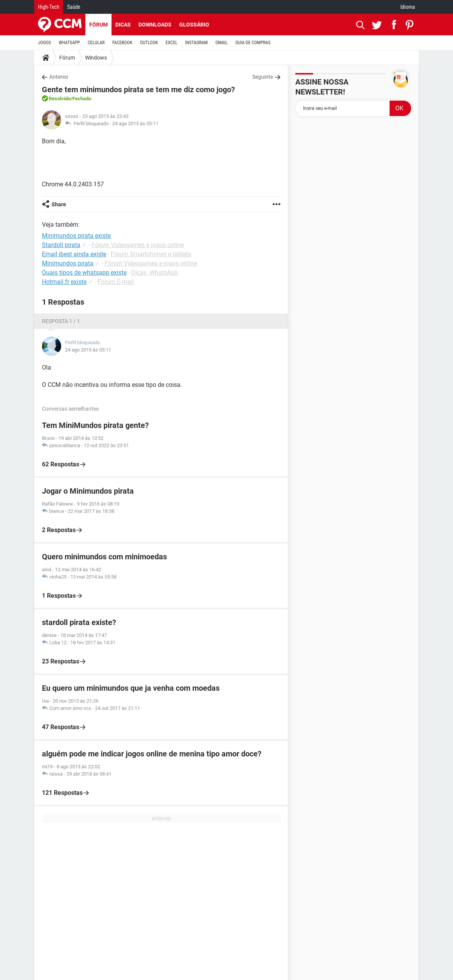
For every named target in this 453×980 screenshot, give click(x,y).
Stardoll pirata (61, 245)
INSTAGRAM (196, 43)
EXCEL (171, 43)
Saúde (73, 7)
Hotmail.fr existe (64, 282)
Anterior (59, 77)
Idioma (408, 7)
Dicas (123, 25)
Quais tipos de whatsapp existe (84, 273)
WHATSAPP (69, 43)
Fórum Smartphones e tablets (151, 254)
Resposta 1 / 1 (61, 321)
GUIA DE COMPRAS (253, 43)
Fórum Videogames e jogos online (138, 245)
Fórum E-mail (116, 282)
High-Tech (49, 7)
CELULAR (96, 43)
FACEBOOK (122, 43)
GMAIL (222, 43)
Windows (96, 58)
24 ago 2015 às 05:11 (135, 124)
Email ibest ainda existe (74, 254)
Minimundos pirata (68, 263)
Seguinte (263, 77)
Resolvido (60, 99)
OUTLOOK (149, 43)
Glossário (194, 25)
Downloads (155, 25)
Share (59, 204)
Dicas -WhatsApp (154, 273)
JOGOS (45, 43)
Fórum (98, 25)
